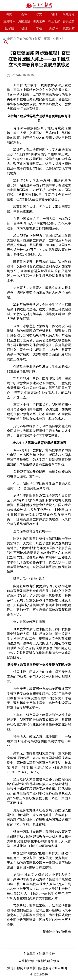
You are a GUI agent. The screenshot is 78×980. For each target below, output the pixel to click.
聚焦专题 (69, 14)
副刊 (54, 14)
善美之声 (39, 21)
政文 (39, 14)
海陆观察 (24, 21)
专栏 (39, 28)
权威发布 (69, 28)
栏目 (24, 28)
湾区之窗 (54, 21)
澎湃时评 (9, 21)
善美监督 (69, 21)
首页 (38, 39)
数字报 (9, 28)
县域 (24, 14)
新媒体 (54, 28)
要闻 (9, 14)
